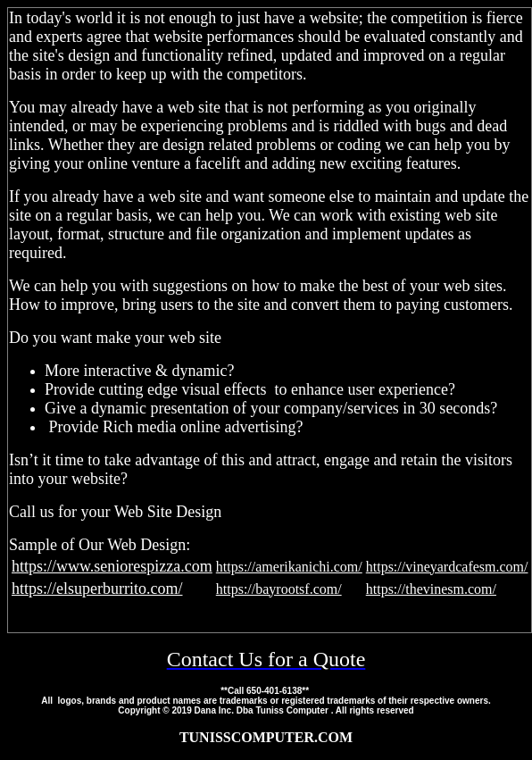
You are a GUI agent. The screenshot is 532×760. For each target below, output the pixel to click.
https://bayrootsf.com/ (279, 589)
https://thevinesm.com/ (431, 589)
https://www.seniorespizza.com (112, 566)
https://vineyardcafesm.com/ (447, 567)
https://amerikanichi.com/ (289, 567)
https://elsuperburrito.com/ (97, 589)
